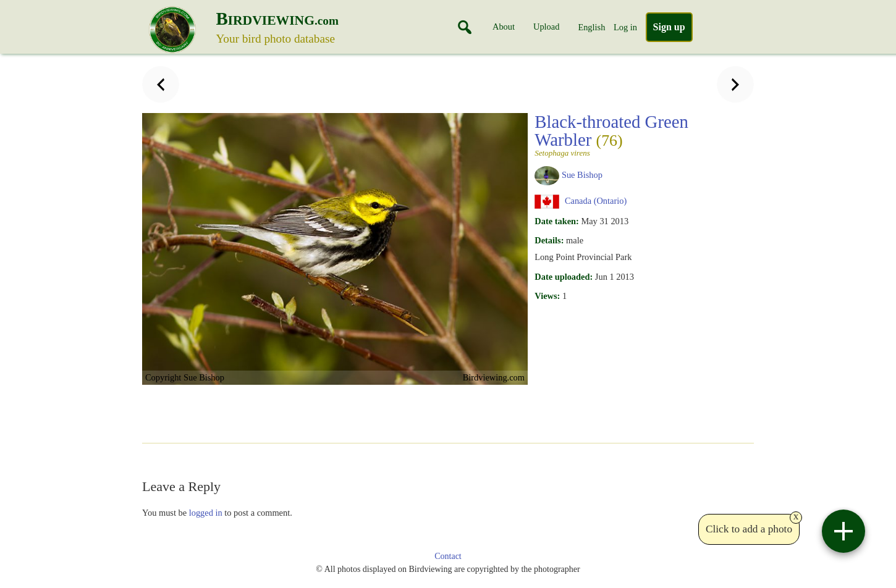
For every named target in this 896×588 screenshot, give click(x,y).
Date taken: (557, 221)
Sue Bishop (582, 175)
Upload (546, 27)
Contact (448, 556)
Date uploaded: (564, 277)
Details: (549, 240)
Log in (625, 27)
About (504, 27)
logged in (206, 513)
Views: (547, 296)
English (591, 27)
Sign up (669, 27)
